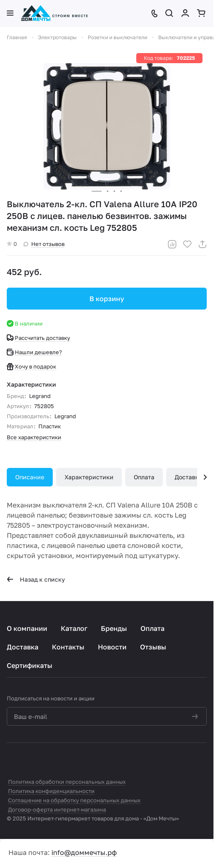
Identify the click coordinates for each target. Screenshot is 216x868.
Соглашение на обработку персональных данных (74, 800)
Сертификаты (30, 665)
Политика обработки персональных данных (67, 782)
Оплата (144, 477)
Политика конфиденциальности (51, 791)
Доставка (188, 477)
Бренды (114, 628)
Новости (112, 647)
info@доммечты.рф (84, 852)
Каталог (74, 628)
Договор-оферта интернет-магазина (57, 809)
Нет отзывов (44, 244)
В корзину (107, 299)
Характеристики (89, 477)
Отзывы (153, 647)
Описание (30, 477)
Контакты (68, 647)
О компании (27, 628)
